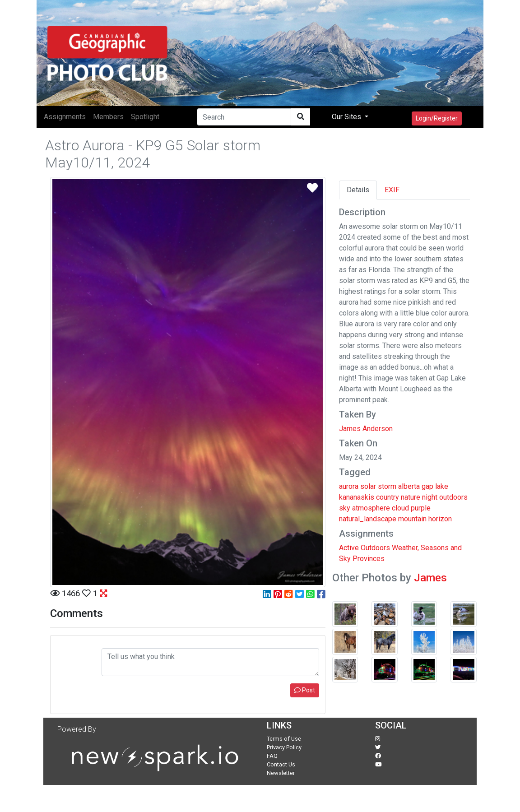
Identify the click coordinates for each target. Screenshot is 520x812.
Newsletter (281, 773)
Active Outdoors (364, 548)
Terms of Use (284, 739)
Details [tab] (358, 190)
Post (305, 690)
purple (421, 508)
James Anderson (366, 429)
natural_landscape (368, 519)
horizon (440, 519)
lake (442, 486)
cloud (400, 508)
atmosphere (371, 508)
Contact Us (281, 764)
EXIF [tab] (392, 190)
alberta (409, 486)
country (388, 497)
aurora (349, 486)
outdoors (453, 497)
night (430, 497)
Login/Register (437, 118)
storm (387, 486)
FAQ (272, 756)
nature (411, 497)
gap (427, 486)
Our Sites (347, 117)
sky (345, 508)
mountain (412, 519)
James (430, 578)
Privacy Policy (284, 747)
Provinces (369, 559)
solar (368, 486)
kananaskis (357, 497)
